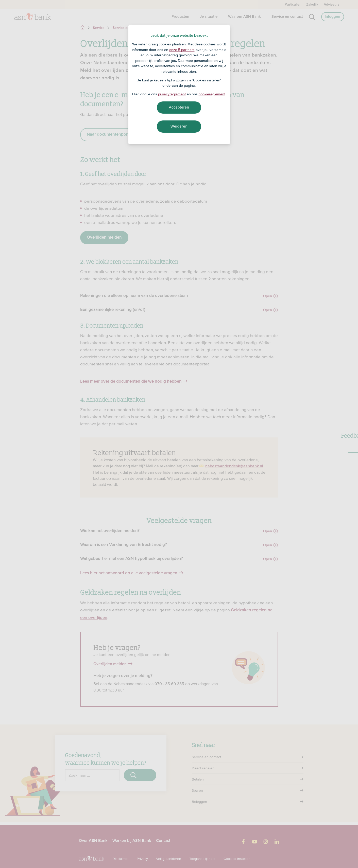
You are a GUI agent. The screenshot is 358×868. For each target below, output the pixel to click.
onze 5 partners (182, 50)
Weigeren (179, 126)
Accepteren (179, 107)
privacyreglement (172, 94)
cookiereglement (212, 94)
